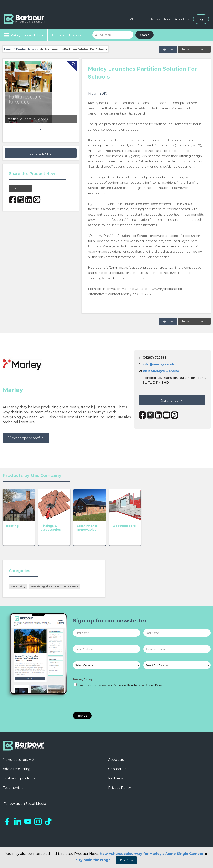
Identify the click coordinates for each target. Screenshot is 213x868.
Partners (115, 785)
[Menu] (23, 35)
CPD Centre (137, 19)
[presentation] (105, 706)
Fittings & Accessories (58, 534)
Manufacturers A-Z (19, 766)
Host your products (19, 785)
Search (144, 35)
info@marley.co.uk (159, 364)
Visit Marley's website (161, 371)
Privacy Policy (83, 686)
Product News (26, 49)
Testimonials (13, 794)
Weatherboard (144, 533)
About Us (182, 19)
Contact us (117, 776)
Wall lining (18, 593)
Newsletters (160, 19)
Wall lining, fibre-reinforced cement (54, 593)
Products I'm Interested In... (70, 35)
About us (116, 766)
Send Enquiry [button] (41, 153)
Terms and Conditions (127, 692)
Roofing (12, 533)
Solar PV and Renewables (100, 534)
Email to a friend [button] (20, 188)
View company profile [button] (26, 438)
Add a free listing (17, 776)
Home (8, 49)
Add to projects (194, 49)
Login (201, 19)
